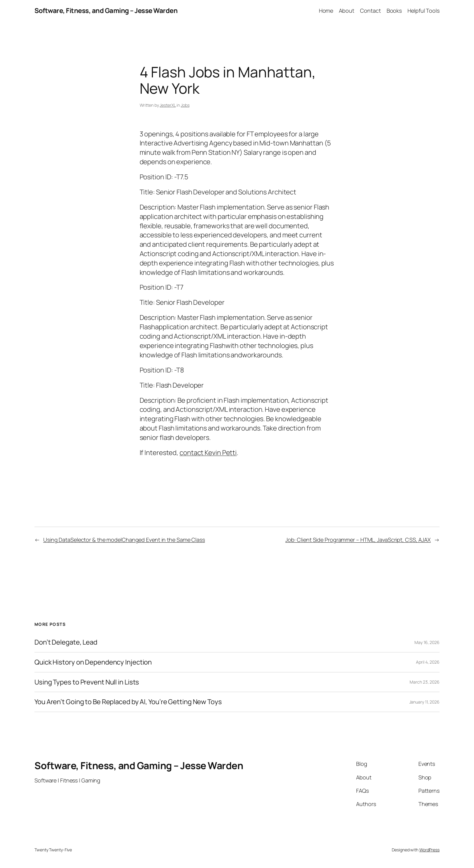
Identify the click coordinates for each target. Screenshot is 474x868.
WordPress (429, 850)
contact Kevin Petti (208, 453)
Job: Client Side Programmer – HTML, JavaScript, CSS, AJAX (358, 540)
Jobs (185, 105)
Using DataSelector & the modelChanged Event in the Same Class (124, 540)
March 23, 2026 (425, 682)
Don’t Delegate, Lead (66, 642)
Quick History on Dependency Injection (93, 662)
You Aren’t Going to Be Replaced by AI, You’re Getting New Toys (128, 702)
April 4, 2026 (428, 662)
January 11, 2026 (424, 702)
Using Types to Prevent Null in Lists (87, 682)
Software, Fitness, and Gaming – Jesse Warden (106, 11)
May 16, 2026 (427, 642)
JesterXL (168, 105)
